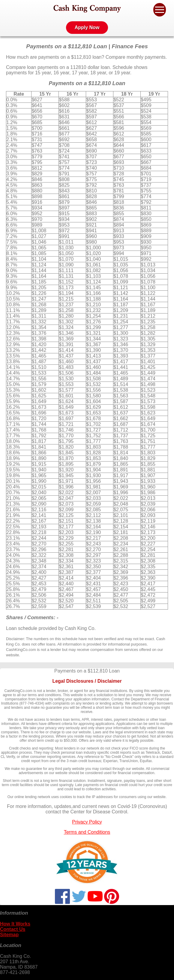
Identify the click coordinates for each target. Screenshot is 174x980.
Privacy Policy (87, 822)
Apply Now (87, 27)
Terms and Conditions (87, 832)
